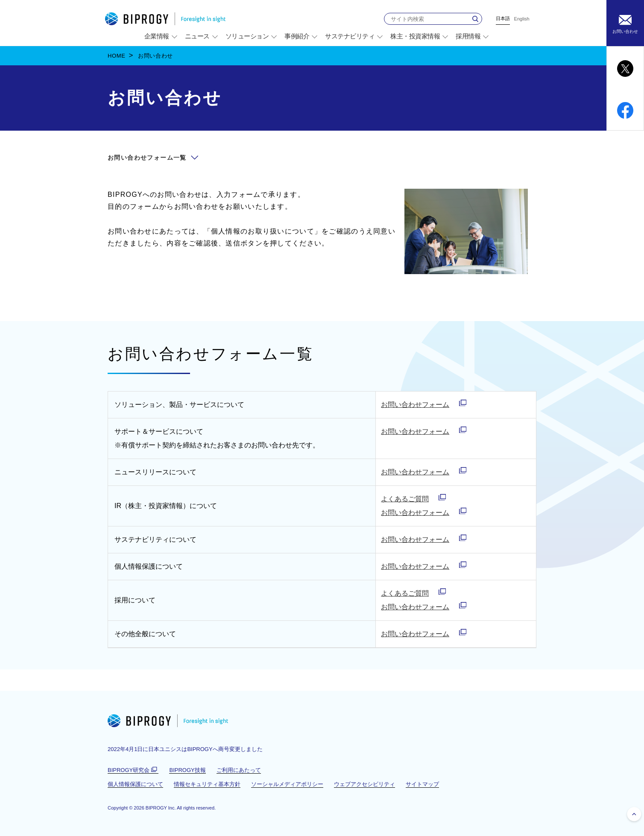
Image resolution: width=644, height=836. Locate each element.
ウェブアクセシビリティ (364, 784)
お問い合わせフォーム (415, 405)
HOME (117, 56)
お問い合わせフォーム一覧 (147, 158)
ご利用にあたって (239, 770)
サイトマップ (422, 784)
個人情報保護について (135, 784)
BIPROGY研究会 (133, 770)
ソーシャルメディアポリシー (287, 784)
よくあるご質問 (405, 499)
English (522, 19)
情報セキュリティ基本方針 (207, 784)
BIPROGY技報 (187, 770)
